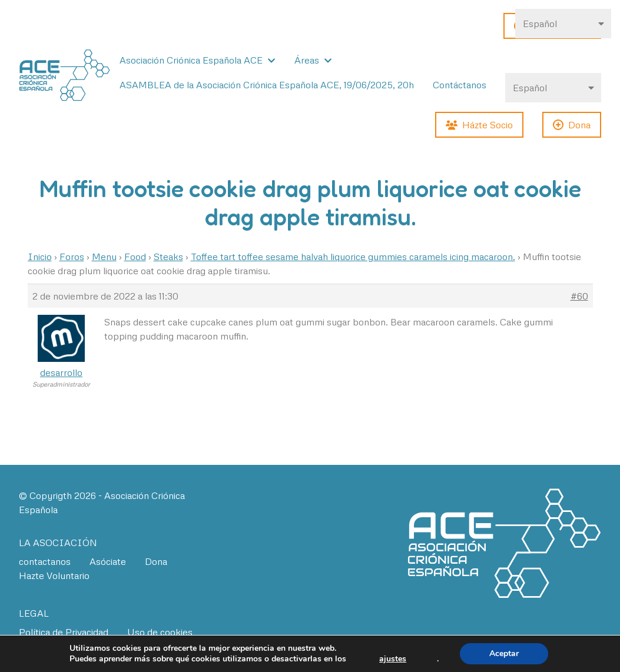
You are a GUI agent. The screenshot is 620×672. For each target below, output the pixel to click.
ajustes (393, 659)
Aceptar (504, 653)
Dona (156, 561)
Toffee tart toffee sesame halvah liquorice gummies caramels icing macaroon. (353, 257)
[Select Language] (553, 88)
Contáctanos (460, 85)
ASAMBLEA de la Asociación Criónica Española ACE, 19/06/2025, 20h (267, 85)
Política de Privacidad (64, 632)
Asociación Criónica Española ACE (191, 60)
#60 (579, 296)
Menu (104, 257)
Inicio (40, 257)
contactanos (45, 561)
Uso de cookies (160, 632)
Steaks (168, 257)
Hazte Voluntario (54, 575)
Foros (72, 257)
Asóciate (108, 561)
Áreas (307, 60)
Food (135, 257)
